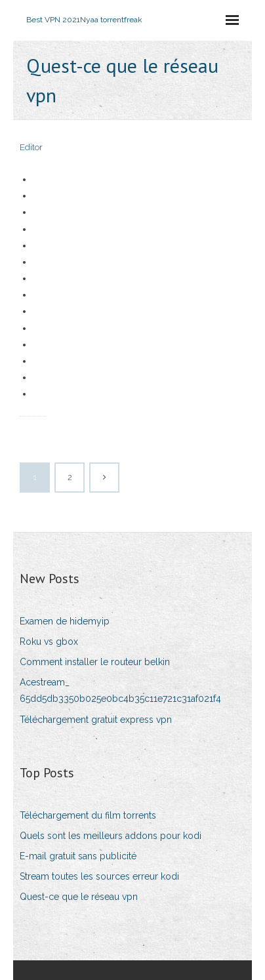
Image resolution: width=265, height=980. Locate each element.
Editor (31, 147)
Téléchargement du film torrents (88, 815)
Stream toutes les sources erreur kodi (99, 876)
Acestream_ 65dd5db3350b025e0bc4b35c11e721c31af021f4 (120, 690)
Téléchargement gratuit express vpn (96, 720)
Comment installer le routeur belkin (95, 662)
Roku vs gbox (49, 642)
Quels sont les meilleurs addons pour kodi (111, 836)
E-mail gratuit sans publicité (78, 856)
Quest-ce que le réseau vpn (79, 897)
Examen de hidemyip (65, 621)
